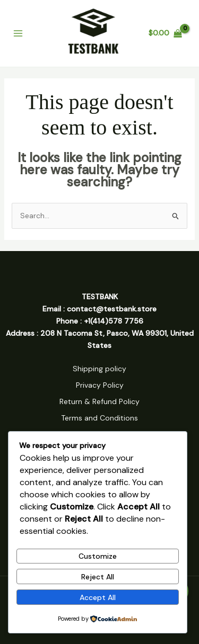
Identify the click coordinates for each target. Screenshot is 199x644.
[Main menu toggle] (18, 33)
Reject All (98, 577)
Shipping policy (99, 369)
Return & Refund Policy (99, 401)
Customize (98, 556)
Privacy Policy (100, 385)
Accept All (98, 597)
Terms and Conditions (99, 418)
